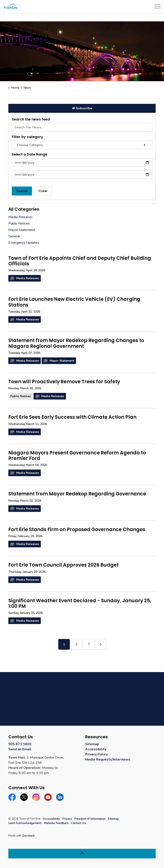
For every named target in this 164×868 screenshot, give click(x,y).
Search (22, 191)
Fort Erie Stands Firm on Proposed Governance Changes (77, 530)
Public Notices (20, 396)
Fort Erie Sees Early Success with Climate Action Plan (72, 417)
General (14, 236)
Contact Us (78, 823)
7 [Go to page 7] (89, 644)
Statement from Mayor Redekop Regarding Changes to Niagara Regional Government (76, 344)
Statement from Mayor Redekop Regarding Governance (77, 494)
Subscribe (82, 108)
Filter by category (27, 137)
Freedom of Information (90, 819)
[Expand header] (158, 6)
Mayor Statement (59, 361)
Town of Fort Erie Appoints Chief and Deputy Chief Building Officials (80, 261)
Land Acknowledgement (25, 823)
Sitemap (92, 744)
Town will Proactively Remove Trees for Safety (64, 382)
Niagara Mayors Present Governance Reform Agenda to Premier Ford (77, 456)
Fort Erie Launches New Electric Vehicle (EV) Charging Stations (74, 302)
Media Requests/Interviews (108, 759)
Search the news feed (31, 119)
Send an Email (20, 749)
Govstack (28, 836)
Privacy (67, 819)
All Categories (24, 209)
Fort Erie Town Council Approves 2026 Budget (63, 565)
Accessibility (96, 749)
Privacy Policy (96, 754)
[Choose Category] (82, 145)
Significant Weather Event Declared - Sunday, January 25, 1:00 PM (80, 604)
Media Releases (25, 278)
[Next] (101, 644)
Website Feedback (56, 823)
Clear (43, 191)
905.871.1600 (20, 744)
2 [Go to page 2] (76, 644)
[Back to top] (82, 854)
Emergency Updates (24, 243)
